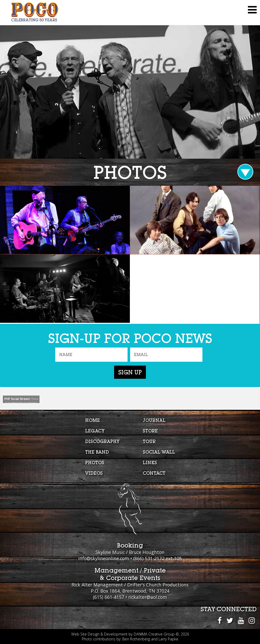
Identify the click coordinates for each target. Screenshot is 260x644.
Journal (154, 420)
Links (150, 462)
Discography (102, 441)
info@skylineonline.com (104, 558)
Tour (149, 441)
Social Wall (159, 452)
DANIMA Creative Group (154, 634)
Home (93, 420)
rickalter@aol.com (148, 597)
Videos (94, 473)
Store (150, 431)
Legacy (95, 431)
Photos (95, 462)
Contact (154, 473)
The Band (97, 452)
